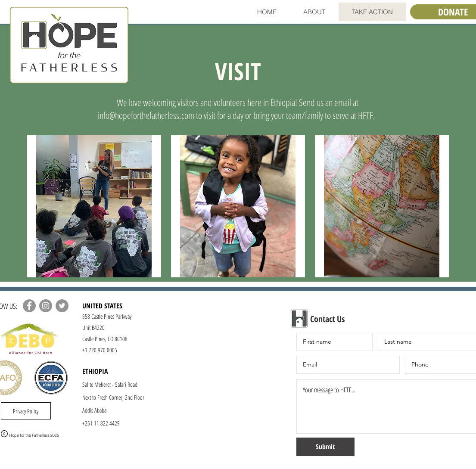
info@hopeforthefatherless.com (146, 115)
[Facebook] (29, 306)
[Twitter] (62, 306)
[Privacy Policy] (26, 411)
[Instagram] (46, 306)
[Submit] (325, 447)
